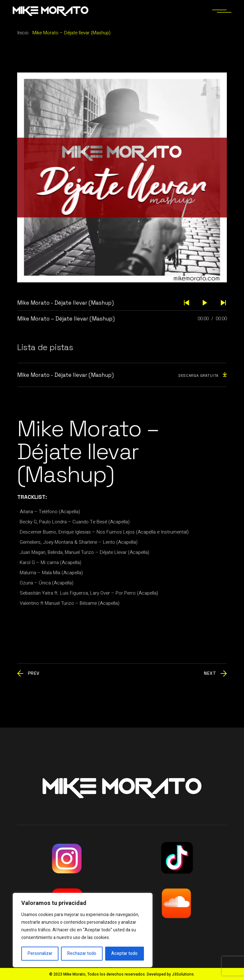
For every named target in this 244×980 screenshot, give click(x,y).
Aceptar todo (124, 953)
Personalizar (40, 953)
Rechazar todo (82, 953)
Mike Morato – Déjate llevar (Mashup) (66, 319)
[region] (83, 930)
